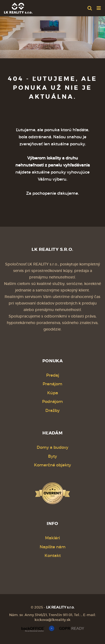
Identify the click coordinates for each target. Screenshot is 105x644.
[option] (52, 36)
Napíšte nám (53, 547)
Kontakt (53, 555)
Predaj (53, 375)
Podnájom (52, 401)
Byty (52, 456)
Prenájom (52, 384)
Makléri (52, 538)
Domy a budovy (52, 447)
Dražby (52, 410)
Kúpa (53, 393)
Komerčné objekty (52, 465)
